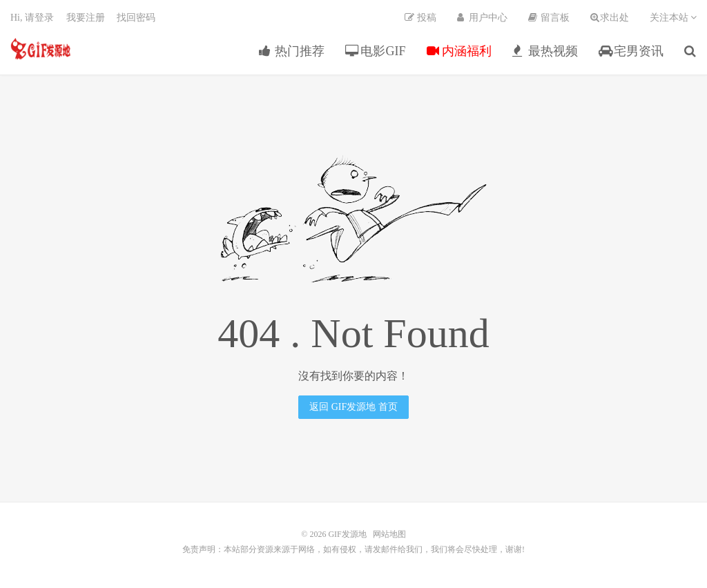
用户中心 (483, 18)
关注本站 (674, 18)
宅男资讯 (631, 51)
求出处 (610, 18)
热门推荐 (292, 51)
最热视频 (545, 51)
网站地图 (389, 534)
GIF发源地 (41, 49)
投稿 (420, 18)
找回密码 (136, 18)
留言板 (549, 18)
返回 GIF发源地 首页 (353, 407)
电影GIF (376, 51)
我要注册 (86, 18)
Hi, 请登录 (32, 18)
